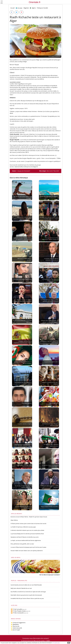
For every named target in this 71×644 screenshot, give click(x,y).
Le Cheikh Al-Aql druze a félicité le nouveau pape (23, 527)
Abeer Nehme (14, 520)
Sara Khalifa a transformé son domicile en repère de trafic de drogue (28, 592)
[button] (2, 2)
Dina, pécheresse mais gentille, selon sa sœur (22, 544)
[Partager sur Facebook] (12, 12)
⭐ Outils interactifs (16, 628)
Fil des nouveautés (17, 613)
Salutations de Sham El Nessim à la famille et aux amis (25, 537)
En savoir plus (56, 643)
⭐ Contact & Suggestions (18, 623)
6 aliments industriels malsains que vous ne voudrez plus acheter (27, 530)
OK (69, 643)
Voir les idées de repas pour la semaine (49, 575)
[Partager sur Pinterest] (21, 12)
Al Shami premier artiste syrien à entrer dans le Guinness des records (28, 524)
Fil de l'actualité (16, 609)
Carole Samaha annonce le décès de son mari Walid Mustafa (26, 585)
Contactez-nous (28, 638)
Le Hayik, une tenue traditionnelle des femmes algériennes (26, 540)
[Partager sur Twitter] (17, 12)
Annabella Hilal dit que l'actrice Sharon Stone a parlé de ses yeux (27, 598)
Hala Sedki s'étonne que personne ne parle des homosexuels (26, 595)
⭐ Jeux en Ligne (15, 630)
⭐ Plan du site (15, 626)
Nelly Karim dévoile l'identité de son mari (21, 588)
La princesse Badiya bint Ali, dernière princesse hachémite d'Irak (27, 534)
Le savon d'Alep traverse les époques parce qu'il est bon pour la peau (28, 547)
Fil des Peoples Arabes (18, 611)
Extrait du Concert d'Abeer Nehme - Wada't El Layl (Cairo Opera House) (29, 517)
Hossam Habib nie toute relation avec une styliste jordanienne (27, 551)
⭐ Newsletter (15, 624)
